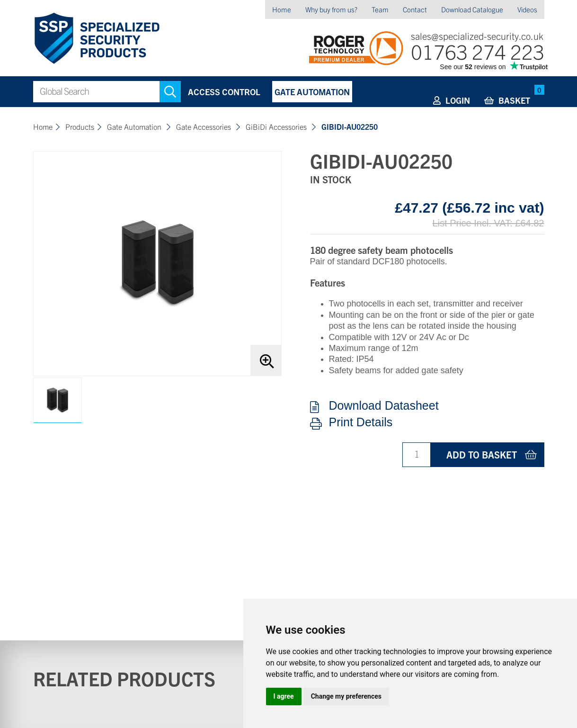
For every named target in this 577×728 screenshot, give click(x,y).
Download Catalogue (472, 9)
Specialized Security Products (96, 39)
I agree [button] (284, 696)
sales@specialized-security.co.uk (477, 36)
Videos (527, 9)
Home (282, 9)
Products (80, 126)
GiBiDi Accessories (277, 126)
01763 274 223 (478, 51)
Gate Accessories (204, 126)
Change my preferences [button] (346, 696)
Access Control (224, 92)
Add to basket (482, 454)
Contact (415, 9)
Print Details (361, 422)
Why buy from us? (331, 9)
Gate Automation (312, 92)
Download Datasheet (384, 406)
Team (380, 9)
